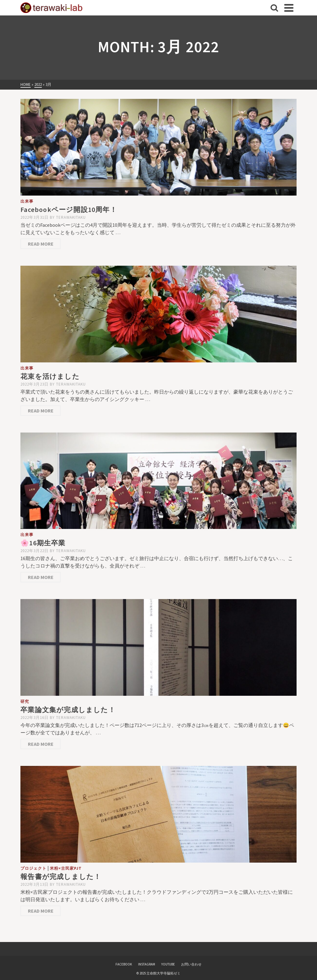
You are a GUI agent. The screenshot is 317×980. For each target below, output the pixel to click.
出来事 (27, 201)
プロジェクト (33, 868)
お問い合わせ (191, 964)
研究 (25, 701)
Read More (41, 244)
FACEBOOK (124, 964)
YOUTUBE (168, 964)
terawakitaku (71, 217)
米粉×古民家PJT (66, 868)
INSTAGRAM (147, 964)
